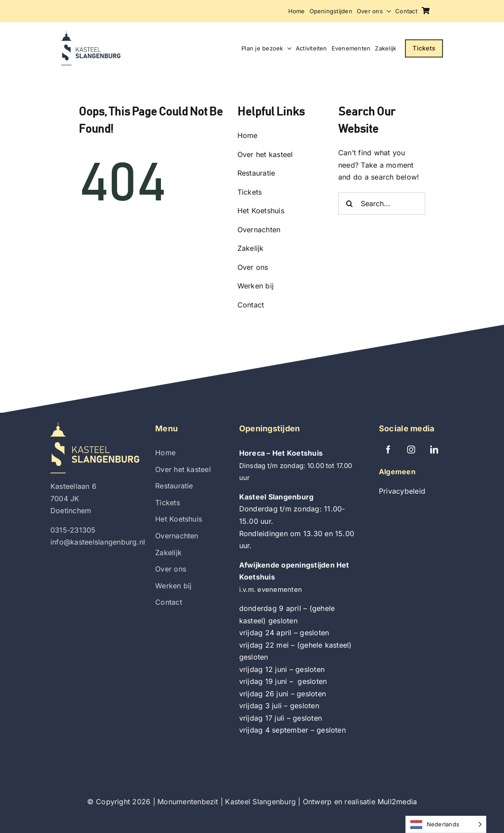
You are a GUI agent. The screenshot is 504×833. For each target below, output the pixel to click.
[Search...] (382, 203)
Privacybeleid (402, 491)
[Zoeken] (349, 203)
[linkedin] (434, 449)
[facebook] (388, 449)
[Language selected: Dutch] (446, 824)
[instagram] (411, 449)
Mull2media (397, 802)
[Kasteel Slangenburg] (91, 35)
